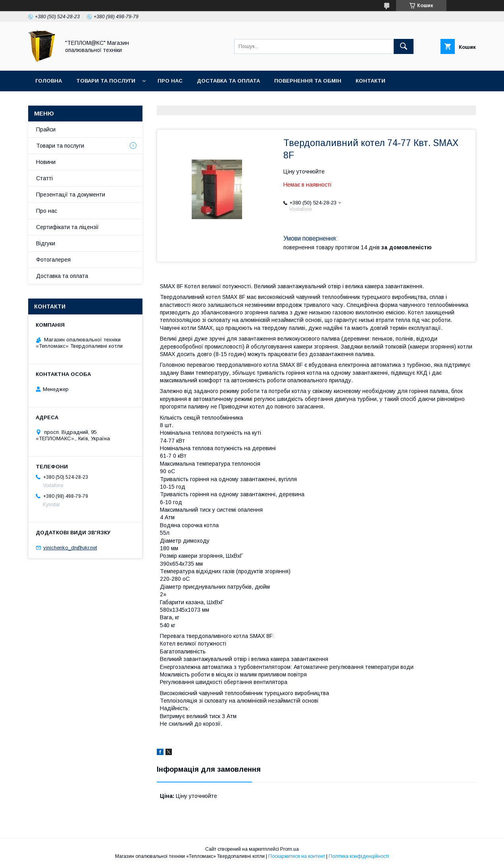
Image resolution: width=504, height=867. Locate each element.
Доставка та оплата (228, 81)
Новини (46, 162)
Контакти (370, 81)
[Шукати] (404, 46)
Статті (44, 178)
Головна (49, 81)
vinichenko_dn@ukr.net (70, 548)
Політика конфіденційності (359, 856)
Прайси (46, 129)
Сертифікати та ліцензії (67, 227)
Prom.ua (290, 849)
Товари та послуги (106, 81)
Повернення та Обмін (308, 81)
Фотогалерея (53, 260)
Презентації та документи (71, 195)
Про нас (170, 81)
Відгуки (46, 243)
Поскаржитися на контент (297, 856)
